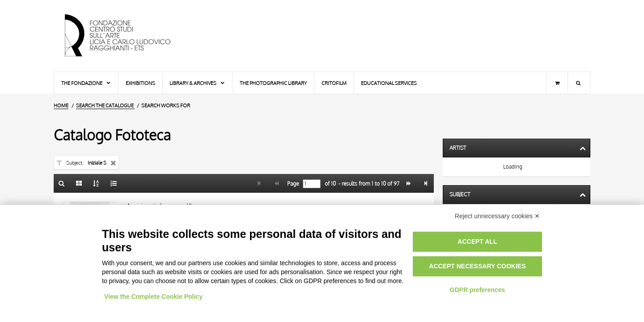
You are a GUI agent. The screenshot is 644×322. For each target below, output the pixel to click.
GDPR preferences (478, 290)
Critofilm (334, 83)
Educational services (389, 83)
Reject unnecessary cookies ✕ (497, 216)
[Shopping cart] (557, 83)
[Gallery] (79, 183)
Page (292, 184)
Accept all (477, 241)
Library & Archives (197, 83)
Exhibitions (140, 83)
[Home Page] (125, 36)
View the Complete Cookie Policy (153, 297)
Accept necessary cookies (477, 266)
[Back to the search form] (62, 183)
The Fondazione (86, 83)
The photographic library (273, 83)
